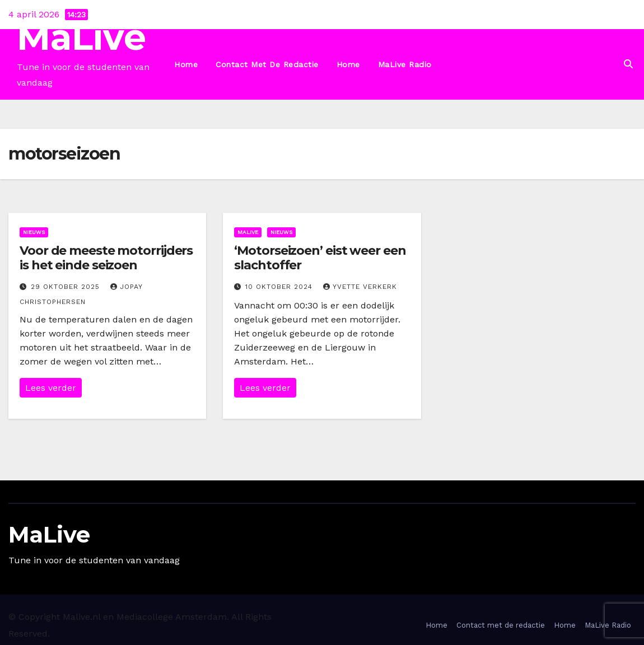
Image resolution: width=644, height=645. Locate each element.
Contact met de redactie (267, 64)
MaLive (81, 37)
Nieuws (34, 232)
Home (186, 64)
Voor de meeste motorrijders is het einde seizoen (106, 258)
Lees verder (51, 388)
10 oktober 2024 (280, 287)
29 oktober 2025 (67, 287)
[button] (628, 64)
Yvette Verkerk (360, 287)
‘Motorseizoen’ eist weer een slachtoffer (320, 258)
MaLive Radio (405, 64)
